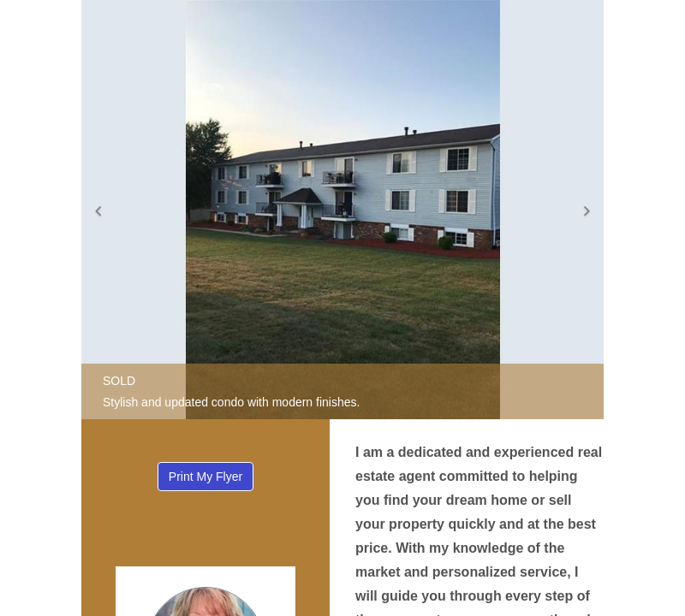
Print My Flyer (205, 477)
